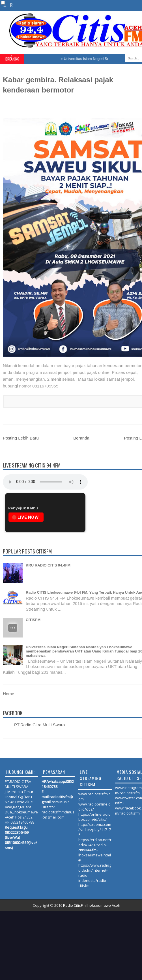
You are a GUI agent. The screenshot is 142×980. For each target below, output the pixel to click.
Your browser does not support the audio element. (45, 482)
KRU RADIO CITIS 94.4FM (48, 565)
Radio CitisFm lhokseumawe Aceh (92, 905)
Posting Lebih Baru (21, 438)
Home (8, 694)
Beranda (81, 438)
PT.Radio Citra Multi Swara (39, 725)
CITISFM (33, 620)
